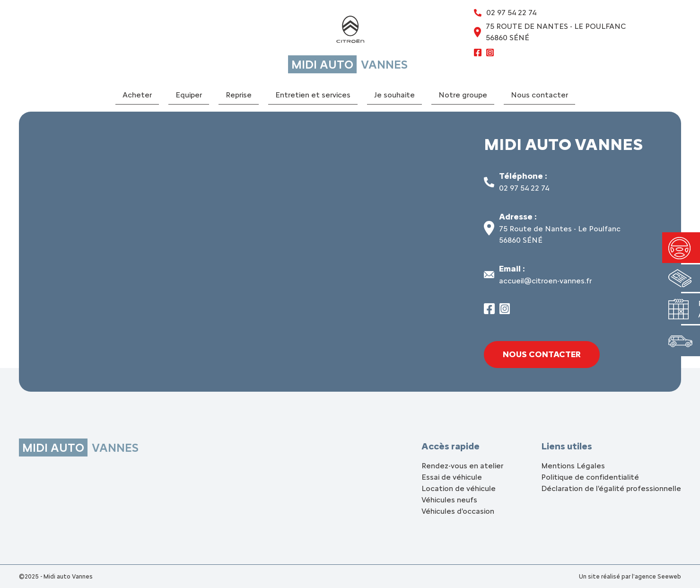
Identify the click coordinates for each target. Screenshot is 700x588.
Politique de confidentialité (590, 477)
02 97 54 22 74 (524, 188)
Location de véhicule (459, 488)
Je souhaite (394, 95)
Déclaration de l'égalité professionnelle (611, 488)
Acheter (137, 95)
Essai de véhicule (452, 477)
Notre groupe (463, 95)
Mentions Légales (573, 466)
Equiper (189, 95)
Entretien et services (313, 95)
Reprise (239, 95)
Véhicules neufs (449, 500)
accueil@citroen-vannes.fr (545, 281)
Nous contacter (539, 95)
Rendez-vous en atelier (462, 466)
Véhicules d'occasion (458, 511)
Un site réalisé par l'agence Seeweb (630, 576)
